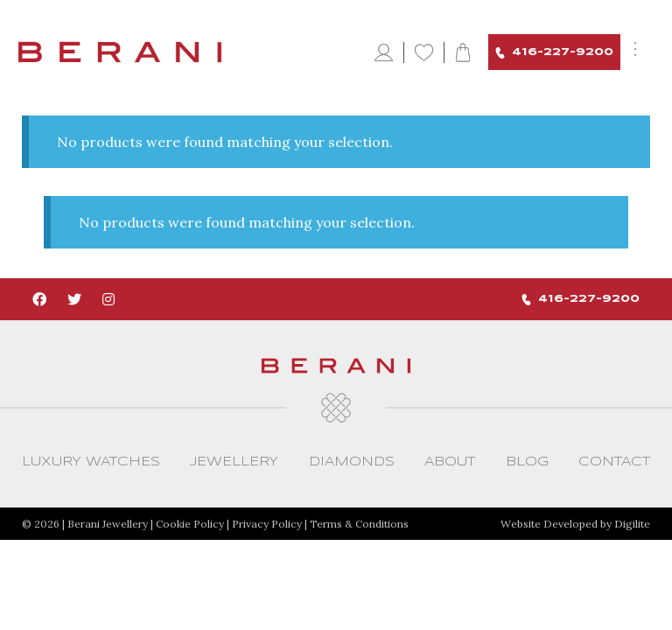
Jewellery (234, 462)
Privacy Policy (267, 524)
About (450, 462)
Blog (527, 462)
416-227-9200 (554, 53)
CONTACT (614, 462)
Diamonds (352, 462)
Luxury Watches (91, 462)
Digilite (632, 524)
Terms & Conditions (359, 524)
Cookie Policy (190, 524)
